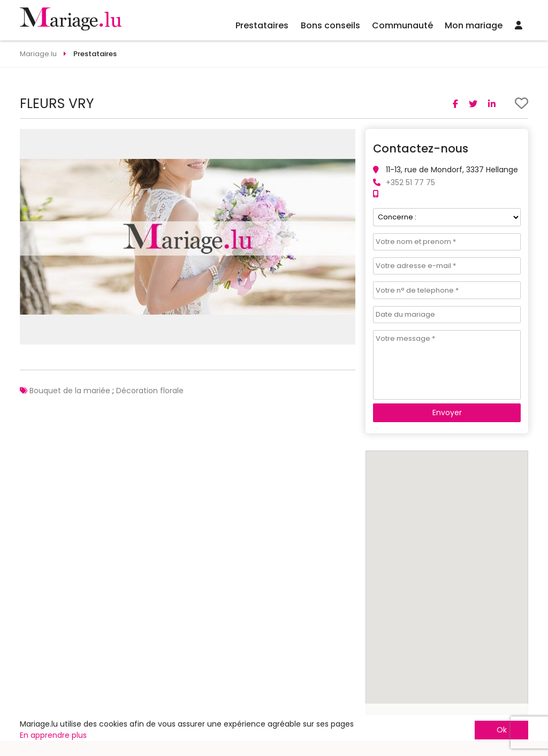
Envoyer (447, 413)
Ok (502, 730)
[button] (346, 139)
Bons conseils (330, 25)
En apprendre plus (53, 735)
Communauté (402, 25)
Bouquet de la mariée (70, 391)
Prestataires (262, 25)
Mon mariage (474, 25)
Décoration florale (150, 391)
